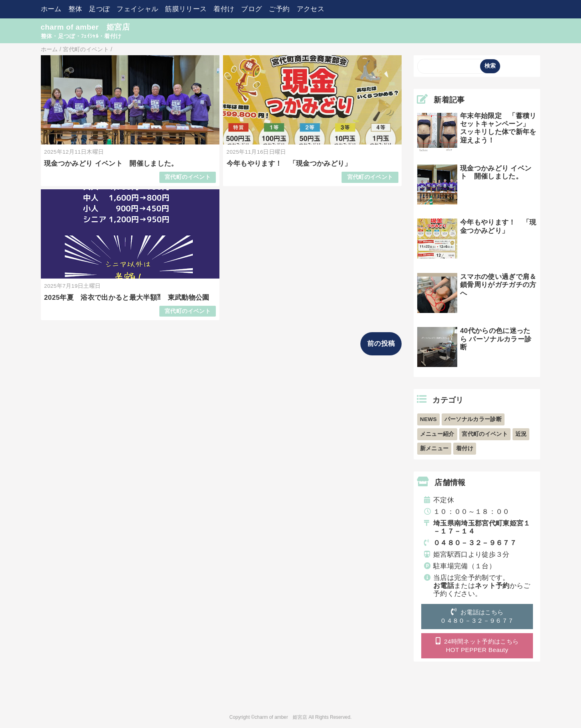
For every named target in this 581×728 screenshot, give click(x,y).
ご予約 (279, 9)
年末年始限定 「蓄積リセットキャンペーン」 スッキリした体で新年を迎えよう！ (498, 128)
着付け (224, 9)
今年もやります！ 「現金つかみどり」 (289, 163)
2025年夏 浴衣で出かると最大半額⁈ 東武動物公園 (127, 298)
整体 (75, 9)
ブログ (251, 9)
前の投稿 (381, 344)
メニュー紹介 (437, 434)
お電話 (444, 586)
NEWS (428, 419)
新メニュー (434, 448)
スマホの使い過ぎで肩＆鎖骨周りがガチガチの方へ (498, 285)
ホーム (51, 9)
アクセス (311, 9)
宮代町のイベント (188, 177)
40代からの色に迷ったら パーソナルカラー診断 (496, 339)
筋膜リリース (186, 9)
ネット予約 (492, 586)
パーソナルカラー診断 (473, 419)
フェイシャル (137, 9)
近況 (521, 434)
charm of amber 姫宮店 (85, 27)
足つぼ (99, 9)
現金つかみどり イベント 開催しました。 (111, 163)
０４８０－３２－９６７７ (475, 543)
